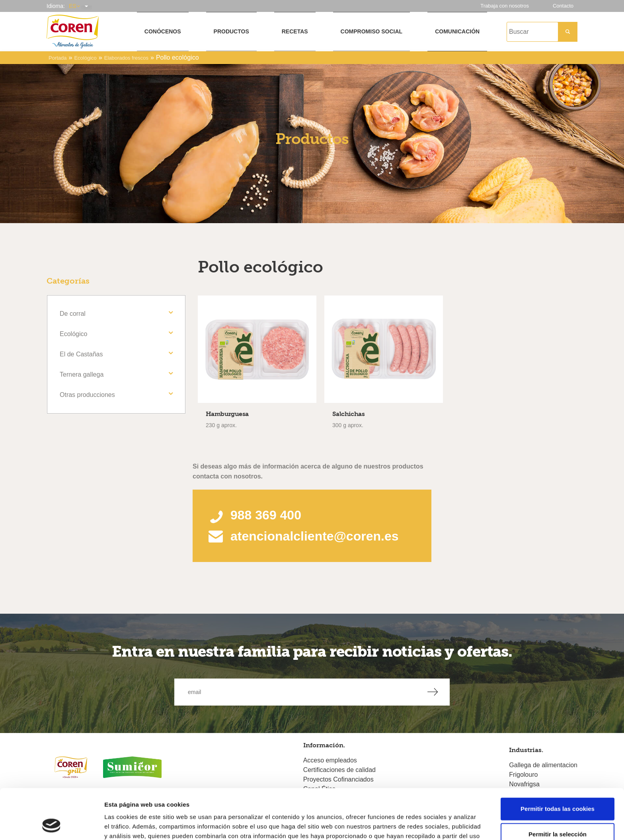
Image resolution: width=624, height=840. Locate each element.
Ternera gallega (82, 374)
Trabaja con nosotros (505, 6)
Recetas (295, 31)
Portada (58, 58)
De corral (73, 314)
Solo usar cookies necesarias (558, 812)
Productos (231, 31)
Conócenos (163, 31)
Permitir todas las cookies (558, 761)
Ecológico (85, 58)
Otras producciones (87, 395)
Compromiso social (372, 31)
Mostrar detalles (428, 824)
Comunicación (457, 31)
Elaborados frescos (126, 58)
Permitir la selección (558, 787)
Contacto (563, 6)
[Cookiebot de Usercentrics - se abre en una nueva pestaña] (52, 824)
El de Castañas (81, 354)
